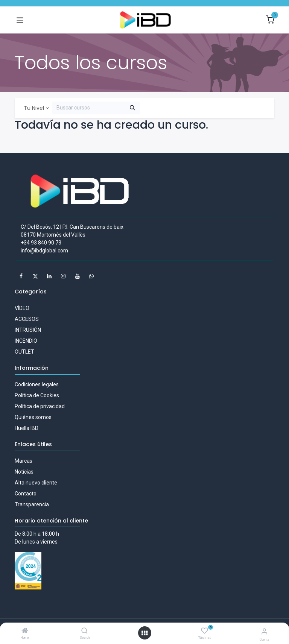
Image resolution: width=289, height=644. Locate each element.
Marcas (24, 461)
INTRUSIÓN (28, 330)
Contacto (26, 494)
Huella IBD (27, 428)
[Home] (25, 631)
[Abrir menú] (144, 633)
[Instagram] (63, 276)
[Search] (84, 631)
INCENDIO (26, 341)
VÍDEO (22, 308)
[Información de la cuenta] (264, 631)
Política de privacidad (40, 406)
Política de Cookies (37, 395)
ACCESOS (27, 319)
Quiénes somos (33, 417)
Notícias (24, 472)
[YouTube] (78, 276)
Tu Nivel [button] (34, 108)
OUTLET (24, 352)
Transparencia (32, 504)
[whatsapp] (91, 276)
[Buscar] (132, 108)
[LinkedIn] (49, 276)
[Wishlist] (205, 631)
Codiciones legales (37, 384)
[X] (35, 276)
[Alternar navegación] (20, 20)
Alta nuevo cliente (36, 483)
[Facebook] (21, 276)
